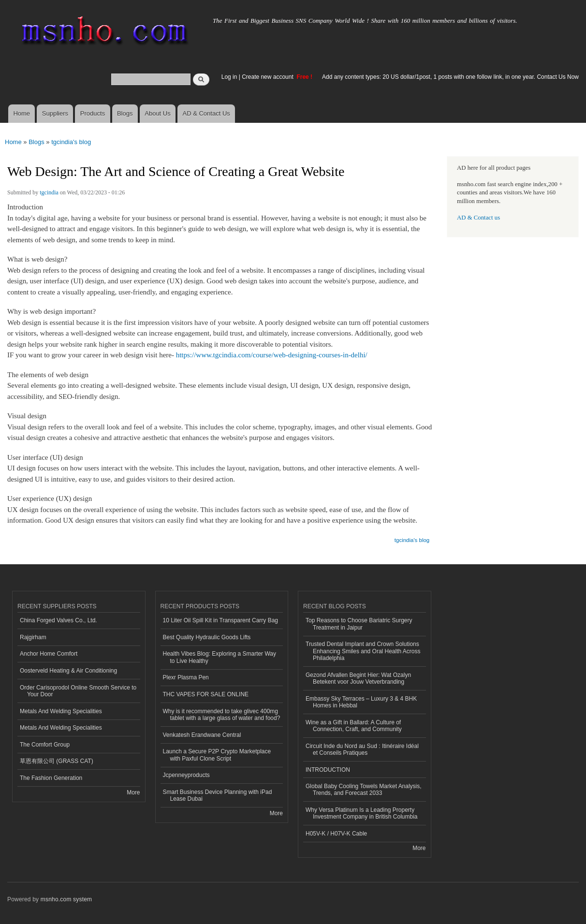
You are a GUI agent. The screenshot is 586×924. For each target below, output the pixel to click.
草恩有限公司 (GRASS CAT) (57, 761)
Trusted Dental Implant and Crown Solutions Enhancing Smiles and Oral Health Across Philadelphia (363, 651)
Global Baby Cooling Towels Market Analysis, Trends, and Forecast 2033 (364, 790)
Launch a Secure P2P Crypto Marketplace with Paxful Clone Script (217, 755)
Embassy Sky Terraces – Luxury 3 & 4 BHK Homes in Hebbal (361, 702)
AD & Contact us (478, 218)
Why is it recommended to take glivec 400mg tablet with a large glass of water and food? (222, 715)
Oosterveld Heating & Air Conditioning (68, 671)
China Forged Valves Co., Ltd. (59, 620)
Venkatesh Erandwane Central (202, 735)
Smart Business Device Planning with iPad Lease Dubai (218, 795)
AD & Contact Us (206, 113)
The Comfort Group (45, 745)
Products (93, 113)
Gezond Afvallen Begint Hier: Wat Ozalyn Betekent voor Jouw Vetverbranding (358, 678)
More (133, 792)
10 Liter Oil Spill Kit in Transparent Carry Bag (220, 620)
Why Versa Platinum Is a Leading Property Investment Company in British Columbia (361, 813)
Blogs (125, 113)
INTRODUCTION (328, 770)
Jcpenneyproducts (186, 775)
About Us (157, 113)
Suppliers (55, 113)
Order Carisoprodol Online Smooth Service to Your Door (78, 691)
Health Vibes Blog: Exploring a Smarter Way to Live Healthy (220, 657)
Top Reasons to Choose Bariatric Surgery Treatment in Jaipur (359, 624)
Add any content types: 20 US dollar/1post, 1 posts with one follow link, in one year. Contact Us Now (450, 77)
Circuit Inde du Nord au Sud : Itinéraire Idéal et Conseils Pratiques (362, 749)
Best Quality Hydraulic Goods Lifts (207, 637)
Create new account (268, 77)
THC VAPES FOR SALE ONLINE (206, 694)
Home (22, 113)
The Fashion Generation (51, 778)
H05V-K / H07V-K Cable (336, 834)
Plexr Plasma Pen (186, 677)
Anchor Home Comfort (49, 654)
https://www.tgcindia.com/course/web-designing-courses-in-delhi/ (272, 355)
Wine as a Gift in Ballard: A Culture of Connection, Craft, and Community (354, 726)
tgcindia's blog (71, 142)
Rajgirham (33, 637)
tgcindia (49, 192)
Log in (229, 77)
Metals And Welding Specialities (61, 711)
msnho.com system (66, 899)
